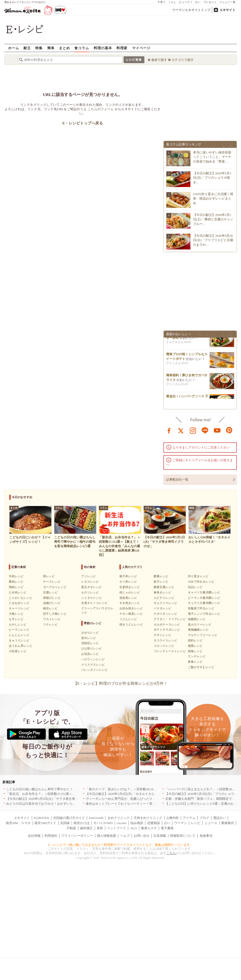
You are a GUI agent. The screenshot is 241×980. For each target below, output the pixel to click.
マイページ (141, 48)
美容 (100, 828)
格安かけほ (82, 823)
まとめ (64, 48)
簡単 (51, 48)
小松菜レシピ (18, 651)
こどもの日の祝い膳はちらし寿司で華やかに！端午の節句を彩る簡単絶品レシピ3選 (66, 789)
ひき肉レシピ (18, 592)
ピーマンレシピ (19, 630)
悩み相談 (137, 823)
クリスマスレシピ (93, 665)
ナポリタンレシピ (165, 614)
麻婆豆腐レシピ (164, 587)
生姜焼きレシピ (130, 587)
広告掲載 (160, 836)
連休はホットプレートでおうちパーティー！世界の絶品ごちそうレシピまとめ (141, 804)
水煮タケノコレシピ (94, 603)
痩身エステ (149, 828)
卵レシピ (49, 576)
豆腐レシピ (50, 592)
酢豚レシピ (161, 576)
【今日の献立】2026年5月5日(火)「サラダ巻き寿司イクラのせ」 (52, 799)
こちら (171, 853)
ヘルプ (125, 836)
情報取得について (183, 836)
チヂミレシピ (162, 635)
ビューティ (186, 2)
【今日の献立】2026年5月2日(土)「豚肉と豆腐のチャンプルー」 (213, 219)
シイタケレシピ (92, 598)
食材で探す (159, 60)
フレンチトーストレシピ (170, 651)
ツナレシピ (50, 625)
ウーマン (181, 823)
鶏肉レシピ (16, 587)
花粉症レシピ (90, 643)
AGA (134, 828)
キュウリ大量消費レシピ (204, 603)
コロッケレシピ (164, 646)
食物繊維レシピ (198, 630)
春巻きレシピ (162, 592)
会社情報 (34, 836)
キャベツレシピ (19, 608)
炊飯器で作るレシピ (201, 608)
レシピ (196, 823)
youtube (217, 430)
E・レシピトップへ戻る (83, 123)
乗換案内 (228, 823)
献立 (27, 48)
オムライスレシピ (165, 603)
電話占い (219, 818)
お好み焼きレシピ (131, 608)
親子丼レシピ (128, 576)
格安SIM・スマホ (18, 823)
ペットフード (116, 828)
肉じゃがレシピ (130, 592)
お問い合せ (142, 836)
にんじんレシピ (19, 635)
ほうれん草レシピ (21, 646)
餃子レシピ (161, 582)
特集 (39, 48)
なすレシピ (16, 619)
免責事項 (206, 836)
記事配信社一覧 (177, 479)
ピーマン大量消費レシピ (204, 598)
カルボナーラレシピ (167, 625)
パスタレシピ (162, 608)
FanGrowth (96, 818)
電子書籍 (167, 828)
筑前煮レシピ (128, 598)
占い (198, 2)
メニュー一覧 (228, 2)
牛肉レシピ (16, 576)
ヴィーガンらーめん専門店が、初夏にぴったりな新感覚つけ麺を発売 (135, 799)
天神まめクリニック (148, 818)
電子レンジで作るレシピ (204, 614)
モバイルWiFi (103, 823)
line (205, 430)
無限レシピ (195, 646)
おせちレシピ (90, 633)
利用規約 (51, 836)
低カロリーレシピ (200, 625)
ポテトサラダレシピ (167, 630)
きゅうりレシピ (19, 640)
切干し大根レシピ (55, 614)
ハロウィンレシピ (93, 659)
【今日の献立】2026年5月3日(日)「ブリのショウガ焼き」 (212, 178)
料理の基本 (103, 48)
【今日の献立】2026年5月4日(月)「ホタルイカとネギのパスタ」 (131, 794)
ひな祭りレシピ (92, 649)
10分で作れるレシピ (201, 582)
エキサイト (227, 10)
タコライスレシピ (165, 640)
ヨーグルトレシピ (55, 587)
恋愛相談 (154, 823)
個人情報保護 (106, 836)
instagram (193, 430)
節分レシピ (89, 638)
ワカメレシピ (52, 619)
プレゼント (210, 2)
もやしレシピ (18, 625)
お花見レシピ (90, 654)
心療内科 (172, 818)
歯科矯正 (86, 828)
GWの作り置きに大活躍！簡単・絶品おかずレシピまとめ (213, 198)
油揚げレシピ (52, 603)
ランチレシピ (197, 656)
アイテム (189, 818)
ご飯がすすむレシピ (201, 667)
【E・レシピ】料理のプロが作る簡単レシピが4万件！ (121, 683)
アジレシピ (89, 576)
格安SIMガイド (45, 823)
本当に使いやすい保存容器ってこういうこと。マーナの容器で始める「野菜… (212, 157)
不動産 (71, 828)
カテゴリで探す (183, 60)
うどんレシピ (128, 619)
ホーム (14, 48)
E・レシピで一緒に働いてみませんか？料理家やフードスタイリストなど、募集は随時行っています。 (120, 845)
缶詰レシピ (195, 587)
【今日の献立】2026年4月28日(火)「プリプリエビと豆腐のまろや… (213, 240)
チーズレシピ (52, 582)
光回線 (65, 823)
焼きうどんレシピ (131, 625)
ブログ (204, 818)
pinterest (229, 430)
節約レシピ (195, 640)
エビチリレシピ (164, 598)
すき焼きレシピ (130, 603)
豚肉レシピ (16, 582)
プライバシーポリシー (77, 836)
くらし (172, 2)
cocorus (122, 823)
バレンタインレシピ (94, 670)
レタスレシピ (90, 582)
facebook (169, 430)
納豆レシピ (50, 608)
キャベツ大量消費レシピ (204, 592)
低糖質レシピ (197, 619)
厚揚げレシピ (52, 598)
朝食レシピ (195, 651)
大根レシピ (16, 614)
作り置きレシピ (198, 576)
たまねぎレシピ (19, 603)
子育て (162, 2)
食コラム (82, 48)
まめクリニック (119, 818)
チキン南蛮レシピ (131, 614)
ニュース (211, 823)
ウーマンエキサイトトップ (191, 10)
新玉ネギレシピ (92, 587)
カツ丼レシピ (128, 582)
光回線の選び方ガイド (69, 818)
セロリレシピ (90, 592)
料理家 (122, 48)
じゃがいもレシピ (21, 598)
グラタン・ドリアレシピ (170, 619)
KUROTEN (41, 818)
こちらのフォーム (101, 109)
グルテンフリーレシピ (203, 635)
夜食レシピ (195, 662)
